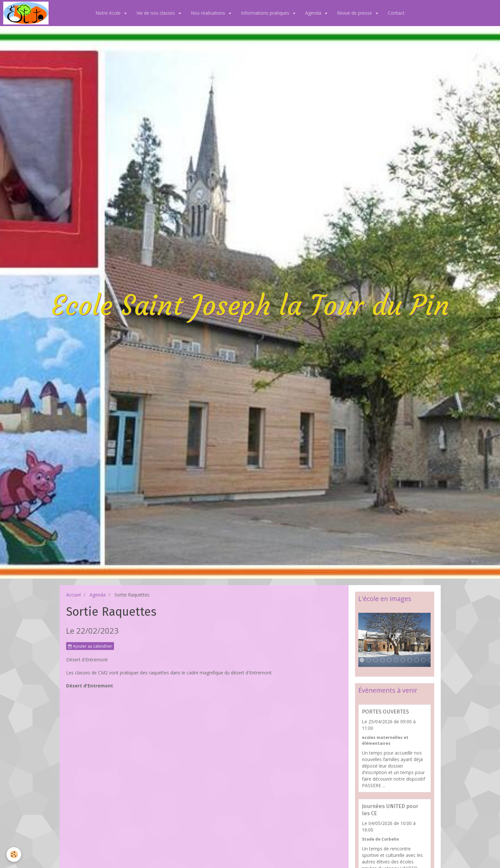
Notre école (109, 13)
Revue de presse (355, 13)
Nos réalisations (209, 13)
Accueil (73, 595)
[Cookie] (14, 854)
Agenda (314, 13)
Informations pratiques (266, 13)
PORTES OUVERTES (385, 712)
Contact (396, 13)
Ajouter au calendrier (90, 646)
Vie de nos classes (156, 13)
